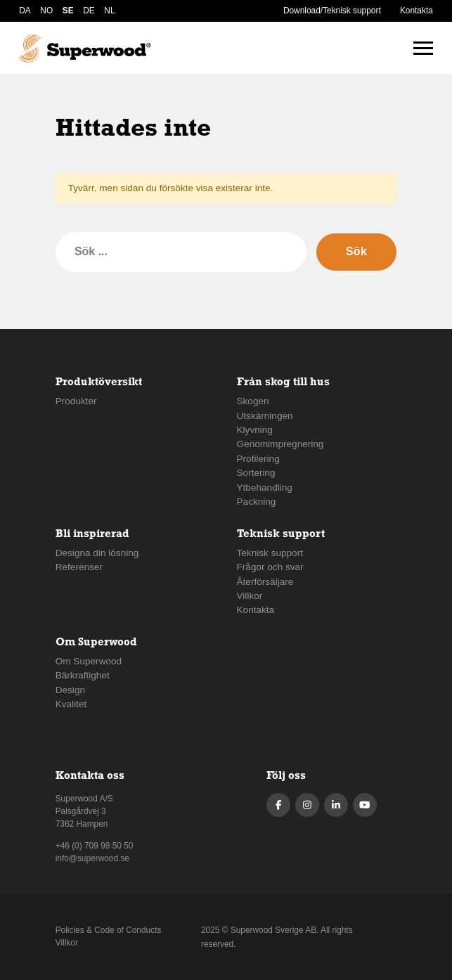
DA (25, 11)
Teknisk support (270, 553)
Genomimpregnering (280, 444)
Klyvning (255, 430)
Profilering (258, 459)
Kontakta (417, 11)
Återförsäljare (265, 582)
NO (46, 11)
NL (109, 11)
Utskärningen (265, 416)
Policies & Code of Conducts (109, 930)
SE (68, 11)
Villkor (250, 596)
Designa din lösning (97, 553)
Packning (257, 502)
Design (70, 690)
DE (89, 11)
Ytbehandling (265, 488)
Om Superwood (89, 661)
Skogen (253, 401)
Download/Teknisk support (332, 11)
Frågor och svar (270, 567)
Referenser (79, 567)
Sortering (256, 473)
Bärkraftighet (83, 675)
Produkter (76, 401)
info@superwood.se (92, 858)
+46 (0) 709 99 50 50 (95, 846)
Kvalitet (71, 704)
